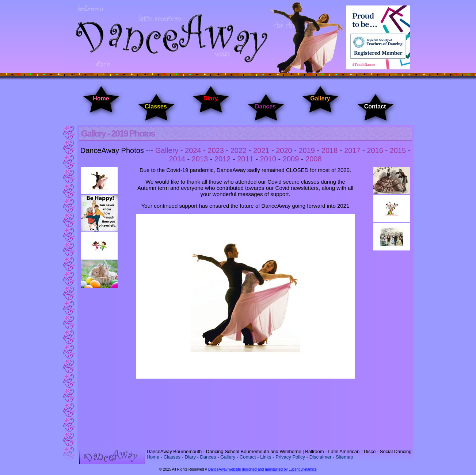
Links (266, 457)
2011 (245, 159)
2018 (330, 150)
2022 (239, 150)
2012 (223, 159)
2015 (398, 150)
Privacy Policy (290, 457)
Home (101, 98)
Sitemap (344, 457)
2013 (200, 159)
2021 (261, 150)
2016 (375, 150)
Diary (210, 98)
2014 (177, 159)
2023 (216, 150)
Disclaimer (321, 457)
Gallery (320, 98)
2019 (307, 150)
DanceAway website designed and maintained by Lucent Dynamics (262, 469)
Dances (265, 106)
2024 (193, 150)
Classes (156, 106)
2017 (352, 150)
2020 (284, 150)
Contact (375, 106)
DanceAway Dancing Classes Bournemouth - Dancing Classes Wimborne (238, 37)
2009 (291, 159)
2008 (314, 159)
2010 (268, 159)
